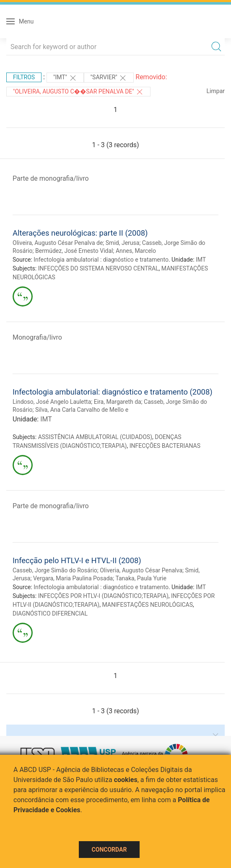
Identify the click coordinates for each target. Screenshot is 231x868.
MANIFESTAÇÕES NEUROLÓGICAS (147, 605)
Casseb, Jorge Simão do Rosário (55, 570)
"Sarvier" (109, 78)
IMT (201, 260)
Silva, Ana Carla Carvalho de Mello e (82, 410)
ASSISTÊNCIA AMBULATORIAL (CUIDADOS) (95, 437)
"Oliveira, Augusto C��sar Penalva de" (78, 92)
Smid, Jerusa (123, 243)
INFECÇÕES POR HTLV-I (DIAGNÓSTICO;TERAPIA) (103, 596)
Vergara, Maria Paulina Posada (73, 578)
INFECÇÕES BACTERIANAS (165, 446)
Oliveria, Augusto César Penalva (141, 570)
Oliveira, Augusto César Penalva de (58, 243)
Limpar (216, 91)
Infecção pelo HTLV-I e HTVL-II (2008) (77, 560)
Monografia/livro (37, 337)
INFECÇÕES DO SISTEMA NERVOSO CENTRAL (99, 268)
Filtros (24, 77)
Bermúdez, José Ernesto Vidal (74, 251)
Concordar (109, 850)
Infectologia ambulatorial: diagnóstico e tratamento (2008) (113, 392)
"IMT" (65, 78)
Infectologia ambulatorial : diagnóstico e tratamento (101, 260)
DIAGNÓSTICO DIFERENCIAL (50, 613)
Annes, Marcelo (136, 251)
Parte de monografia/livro (51, 178)
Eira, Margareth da (118, 402)
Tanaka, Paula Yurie (141, 578)
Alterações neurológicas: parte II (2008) (80, 233)
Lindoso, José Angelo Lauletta (52, 402)
